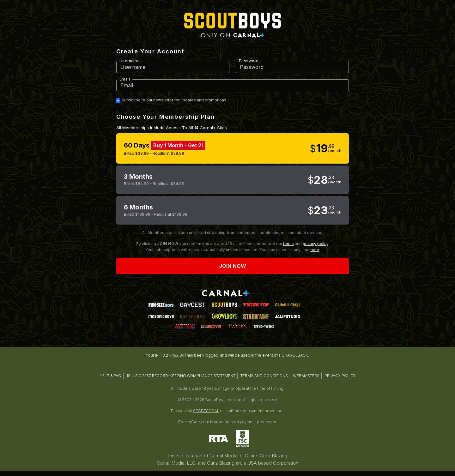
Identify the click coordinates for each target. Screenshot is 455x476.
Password (249, 61)
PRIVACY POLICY (340, 376)
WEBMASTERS (306, 376)
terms (288, 244)
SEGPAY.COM (206, 411)
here (315, 250)
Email (125, 79)
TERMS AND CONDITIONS (264, 376)
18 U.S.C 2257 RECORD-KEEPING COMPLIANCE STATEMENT (181, 376)
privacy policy (315, 244)
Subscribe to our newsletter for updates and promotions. (174, 100)
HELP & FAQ (110, 376)
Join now (233, 266)
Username (130, 61)
